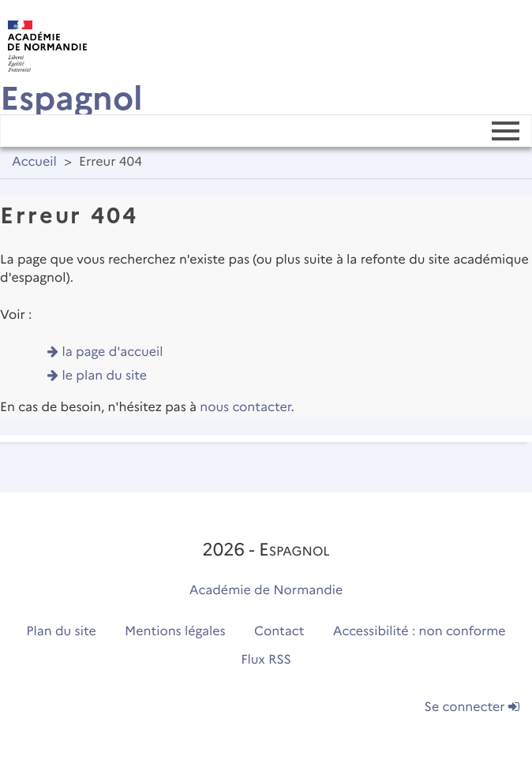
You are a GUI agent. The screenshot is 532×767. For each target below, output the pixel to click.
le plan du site (105, 376)
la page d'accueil (113, 352)
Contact (279, 632)
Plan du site (61, 632)
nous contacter (245, 408)
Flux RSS (266, 660)
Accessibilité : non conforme (420, 632)
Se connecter (472, 707)
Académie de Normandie (266, 591)
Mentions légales (175, 632)
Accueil (34, 162)
